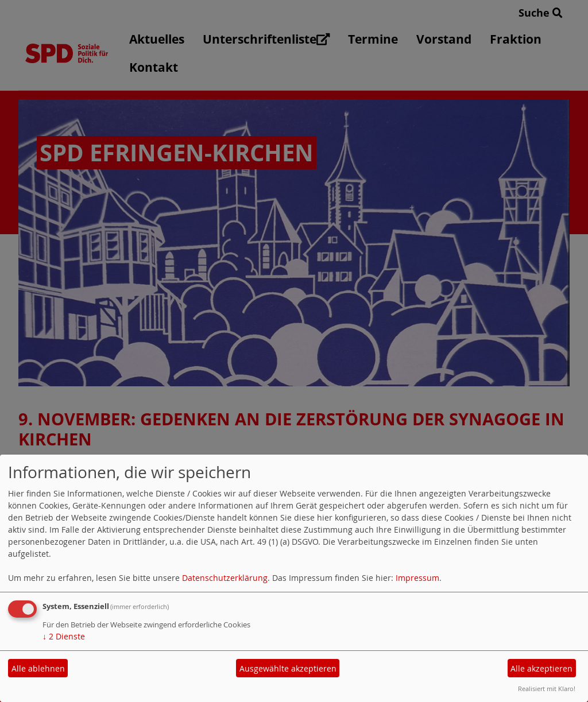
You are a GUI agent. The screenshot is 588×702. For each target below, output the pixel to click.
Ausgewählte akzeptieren (288, 668)
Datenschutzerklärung (225, 578)
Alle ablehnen (38, 668)
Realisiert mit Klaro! (547, 689)
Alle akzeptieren (541, 668)
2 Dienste (64, 636)
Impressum (417, 578)
